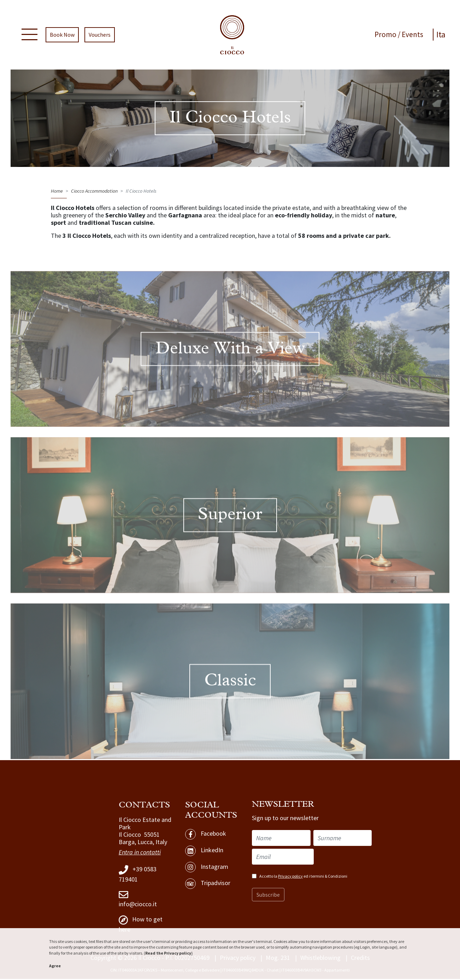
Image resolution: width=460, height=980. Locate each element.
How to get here (141, 925)
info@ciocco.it (138, 900)
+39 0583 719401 (138, 875)
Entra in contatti (140, 853)
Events (413, 35)
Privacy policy (290, 877)
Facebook (206, 835)
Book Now (62, 35)
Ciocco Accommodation (94, 192)
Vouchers (99, 35)
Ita (441, 35)
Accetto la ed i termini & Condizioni (303, 877)
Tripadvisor (208, 885)
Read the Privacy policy (168, 953)
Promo (387, 35)
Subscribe (268, 896)
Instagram (207, 868)
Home (57, 192)
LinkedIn (204, 852)
